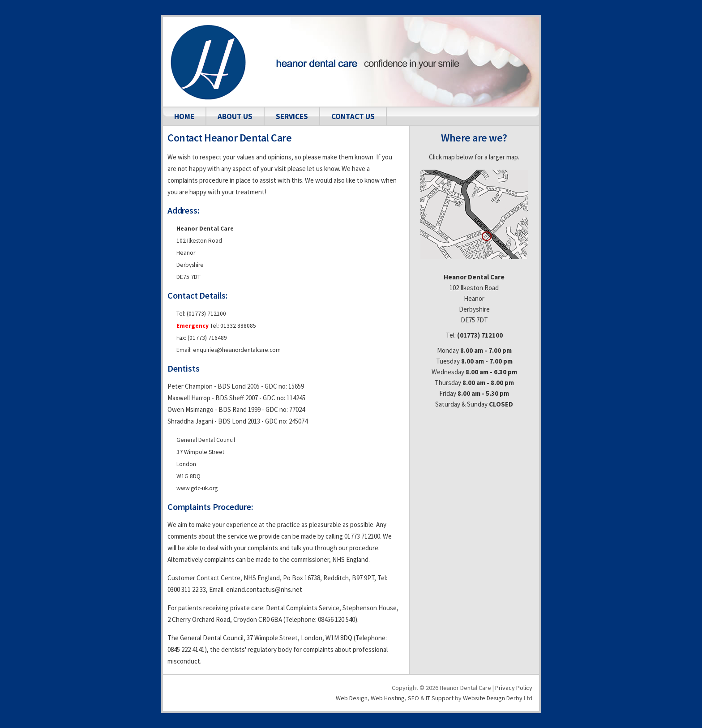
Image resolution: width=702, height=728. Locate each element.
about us (235, 116)
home (184, 116)
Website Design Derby (493, 698)
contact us (353, 116)
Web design (352, 698)
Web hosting (388, 698)
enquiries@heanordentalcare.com (237, 350)
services (292, 116)
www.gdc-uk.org (197, 488)
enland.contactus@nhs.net (264, 589)
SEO (413, 698)
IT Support (440, 698)
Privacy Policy (514, 688)
